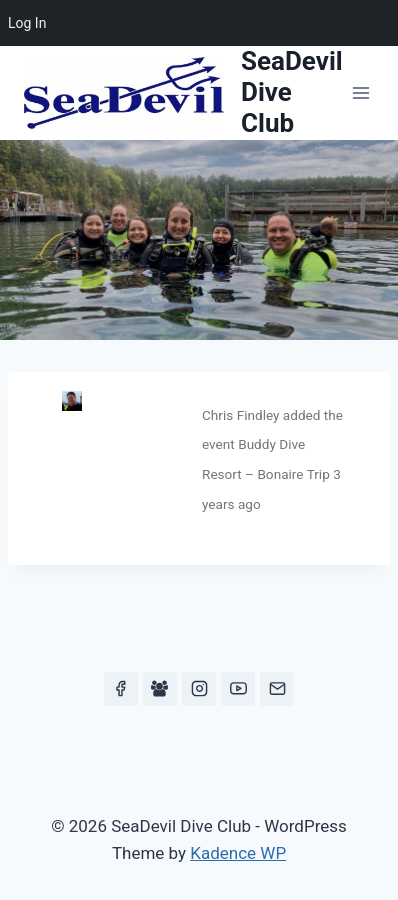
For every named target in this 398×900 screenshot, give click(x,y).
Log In (27, 23)
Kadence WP (238, 853)
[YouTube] (238, 689)
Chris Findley (241, 415)
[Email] (277, 689)
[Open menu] (361, 92)
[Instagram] (199, 689)
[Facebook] (121, 689)
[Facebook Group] (160, 689)
